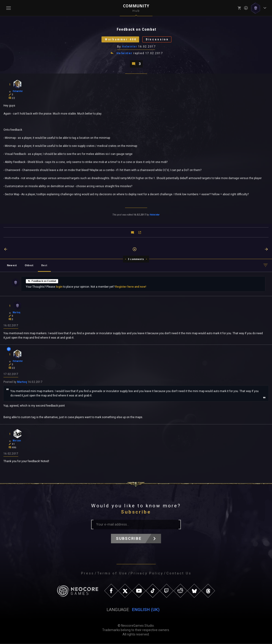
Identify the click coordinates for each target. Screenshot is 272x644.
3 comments (136, 259)
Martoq (22, 382)
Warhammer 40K (120, 40)
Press (87, 574)
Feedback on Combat (42, 281)
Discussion (158, 40)
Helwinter (130, 47)
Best (44, 266)
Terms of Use (112, 574)
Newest (12, 266)
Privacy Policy (147, 574)
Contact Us (179, 574)
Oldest (29, 266)
